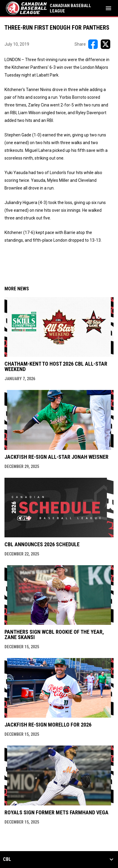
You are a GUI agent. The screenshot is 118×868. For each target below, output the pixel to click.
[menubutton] (108, 8)
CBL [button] (7, 859)
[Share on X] (105, 44)
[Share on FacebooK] (93, 44)
